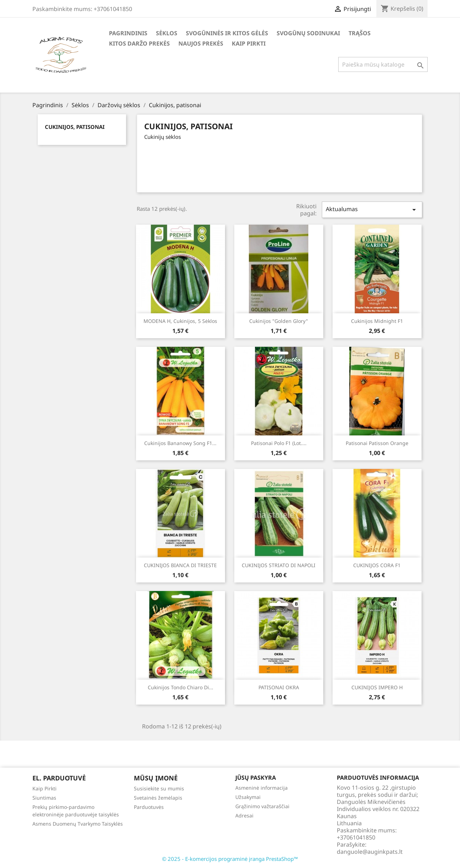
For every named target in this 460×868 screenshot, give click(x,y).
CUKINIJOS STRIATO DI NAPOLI (279, 565)
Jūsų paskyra (256, 778)
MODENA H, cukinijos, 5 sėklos (180, 321)
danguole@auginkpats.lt (370, 852)
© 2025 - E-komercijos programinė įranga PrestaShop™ (230, 859)
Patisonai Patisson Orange (377, 443)
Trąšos (360, 33)
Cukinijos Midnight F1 (377, 321)
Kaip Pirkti (249, 43)
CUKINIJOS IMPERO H (377, 687)
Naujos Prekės (201, 43)
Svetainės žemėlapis (158, 798)
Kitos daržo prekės (139, 43)
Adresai (244, 815)
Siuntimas (44, 798)
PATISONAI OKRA (279, 687)
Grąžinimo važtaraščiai (262, 806)
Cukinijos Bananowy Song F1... (180, 443)
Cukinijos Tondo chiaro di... (181, 687)
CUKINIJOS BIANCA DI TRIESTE (180, 565)
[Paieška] (383, 64)
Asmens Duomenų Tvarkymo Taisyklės (78, 824)
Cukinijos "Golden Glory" (279, 321)
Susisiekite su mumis (159, 788)
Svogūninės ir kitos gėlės (227, 33)
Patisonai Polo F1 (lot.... (279, 443)
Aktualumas (372, 210)
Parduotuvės (149, 807)
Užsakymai (248, 797)
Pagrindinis (128, 33)
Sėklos (167, 33)
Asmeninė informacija (262, 788)
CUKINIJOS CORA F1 (377, 565)
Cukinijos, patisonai (75, 127)
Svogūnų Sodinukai (308, 33)
